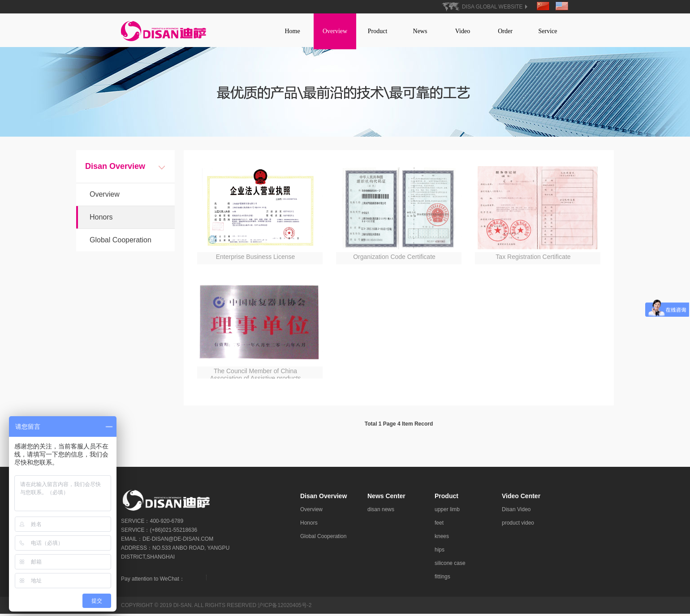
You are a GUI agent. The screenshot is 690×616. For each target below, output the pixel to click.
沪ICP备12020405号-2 (285, 607)
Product (378, 31)
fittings (442, 579)
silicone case (450, 565)
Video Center (521, 498)
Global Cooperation (121, 242)
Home (292, 31)
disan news (381, 512)
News (420, 31)
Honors (101, 219)
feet (439, 525)
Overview (335, 31)
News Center (386, 498)
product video (518, 525)
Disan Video (516, 512)
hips (440, 552)
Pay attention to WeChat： (153, 581)
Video (463, 31)
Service (548, 31)
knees (442, 538)
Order (505, 31)
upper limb (447, 512)
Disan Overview (323, 498)
